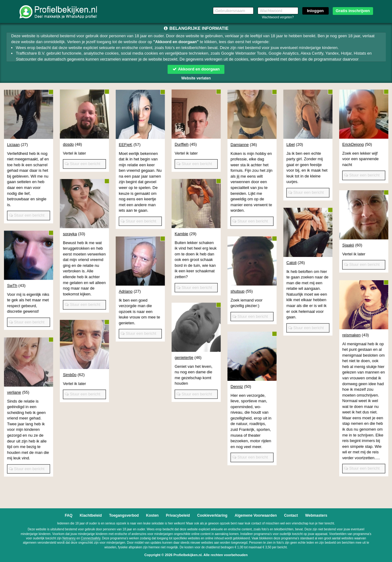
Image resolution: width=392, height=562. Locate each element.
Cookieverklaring (212, 515)
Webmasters (316, 515)
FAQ (69, 515)
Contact (291, 515)
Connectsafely (91, 538)
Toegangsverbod (124, 515)
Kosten (153, 515)
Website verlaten (196, 78)
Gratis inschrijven (353, 11)
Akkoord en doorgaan (196, 69)
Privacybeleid (178, 515)
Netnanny (69, 538)
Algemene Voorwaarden (256, 515)
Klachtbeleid (91, 515)
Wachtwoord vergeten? (278, 17)
